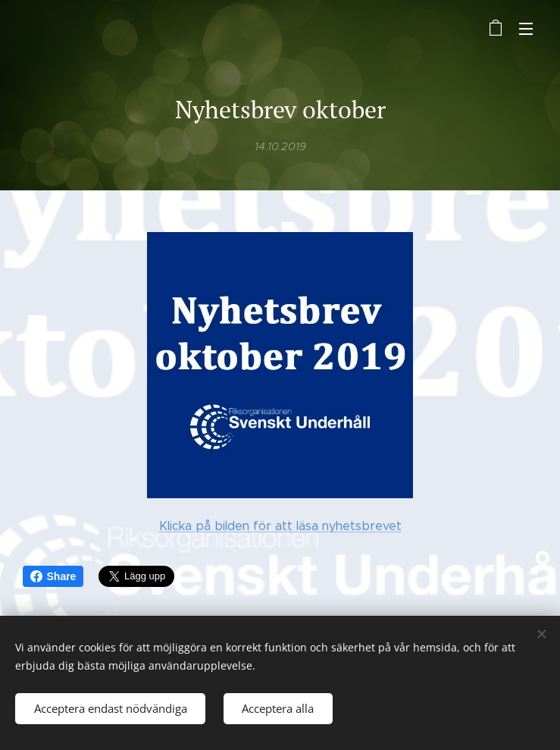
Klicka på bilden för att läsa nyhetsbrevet (280, 526)
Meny (526, 29)
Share (53, 576)
